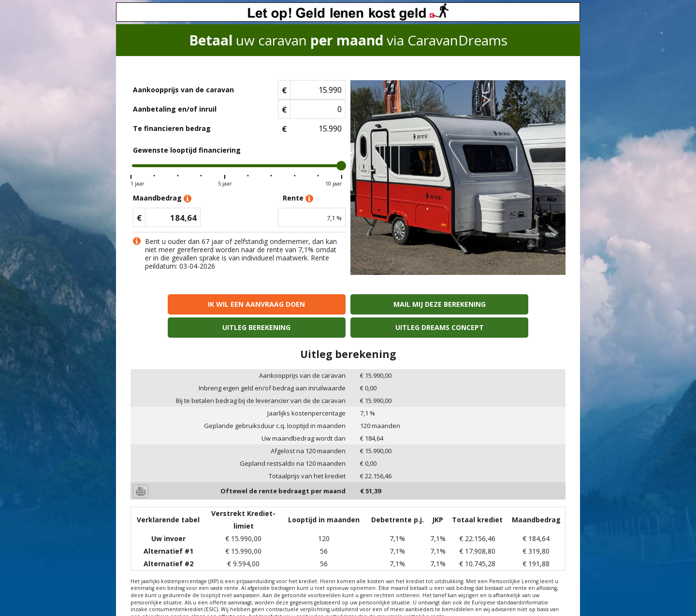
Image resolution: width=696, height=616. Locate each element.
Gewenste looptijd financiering (187, 150)
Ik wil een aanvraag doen (183, 304)
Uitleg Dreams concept (513, 304)
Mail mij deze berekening (293, 304)
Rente (298, 198)
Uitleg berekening (403, 304)
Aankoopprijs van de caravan (183, 90)
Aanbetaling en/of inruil (175, 109)
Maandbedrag (162, 198)
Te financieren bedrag (172, 128)
